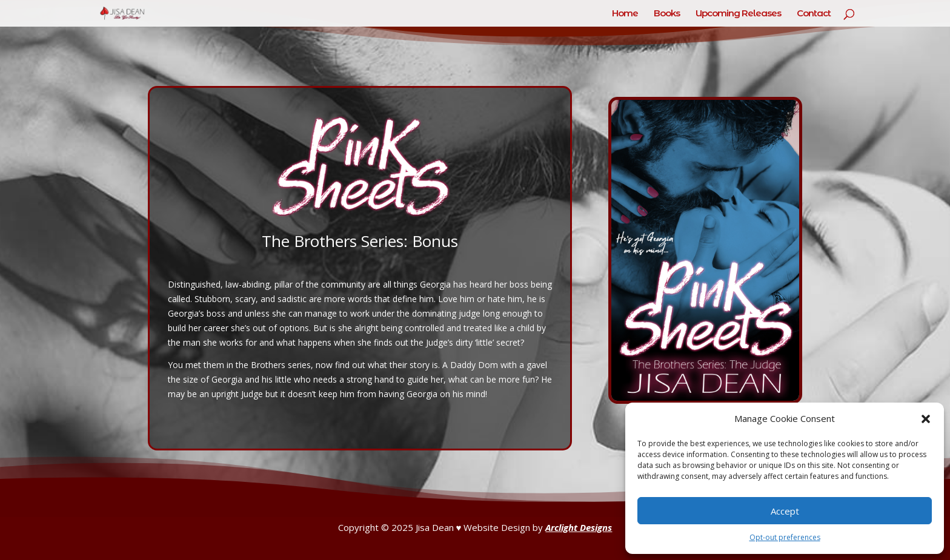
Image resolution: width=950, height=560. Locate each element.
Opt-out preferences (785, 537)
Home (625, 14)
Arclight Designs (579, 527)
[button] (926, 419)
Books (667, 14)
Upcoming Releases (738, 14)
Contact (814, 14)
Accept (785, 511)
